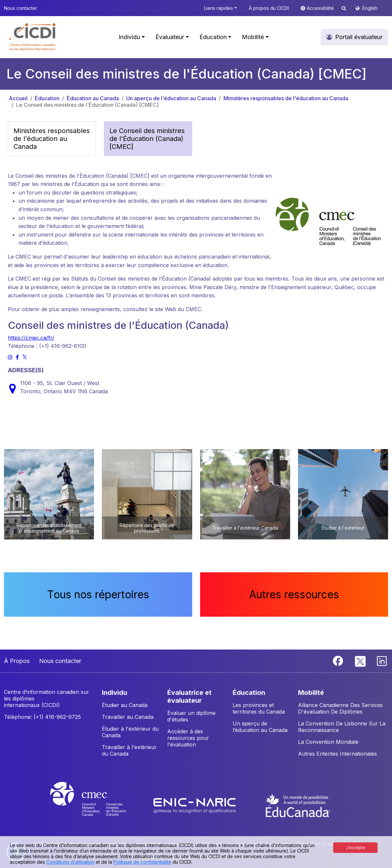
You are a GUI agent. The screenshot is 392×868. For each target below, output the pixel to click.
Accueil (18, 98)
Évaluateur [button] (170, 37)
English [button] (370, 8)
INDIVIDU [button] (115, 693)
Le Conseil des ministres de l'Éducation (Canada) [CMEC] (87, 105)
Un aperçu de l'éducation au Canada (171, 98)
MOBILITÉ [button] (311, 693)
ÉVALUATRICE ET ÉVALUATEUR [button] (189, 697)
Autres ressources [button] (294, 594)
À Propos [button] (17, 661)
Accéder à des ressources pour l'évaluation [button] (188, 738)
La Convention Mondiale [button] (328, 742)
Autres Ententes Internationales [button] (337, 754)
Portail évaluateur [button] (359, 37)
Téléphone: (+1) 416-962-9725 (42, 717)
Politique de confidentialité (142, 862)
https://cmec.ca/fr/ (31, 338)
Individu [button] (129, 37)
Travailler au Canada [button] (128, 717)
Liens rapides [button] (219, 8)
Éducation (47, 98)
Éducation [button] (213, 37)
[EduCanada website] (298, 805)
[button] (33, 37)
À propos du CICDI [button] (269, 8)
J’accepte (356, 847)
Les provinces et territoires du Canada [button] (259, 708)
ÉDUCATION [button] (249, 693)
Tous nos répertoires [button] (98, 594)
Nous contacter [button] (21, 8)
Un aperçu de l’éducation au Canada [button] (260, 727)
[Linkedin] (382, 660)
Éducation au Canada (93, 98)
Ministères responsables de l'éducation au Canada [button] (52, 139)
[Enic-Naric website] (195, 805)
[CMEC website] (97, 805)
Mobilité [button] (253, 37)
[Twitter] (361, 660)
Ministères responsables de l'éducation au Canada (286, 98)
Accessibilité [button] (321, 8)
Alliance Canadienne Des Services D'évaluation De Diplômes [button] (340, 708)
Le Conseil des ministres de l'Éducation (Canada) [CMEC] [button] (147, 139)
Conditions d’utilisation (70, 862)
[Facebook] (339, 660)
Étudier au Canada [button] (125, 705)
